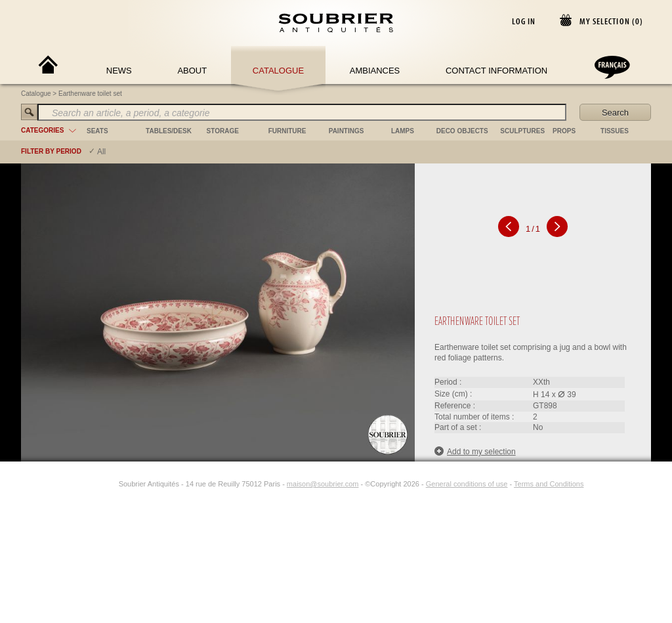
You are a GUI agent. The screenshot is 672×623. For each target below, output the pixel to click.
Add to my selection (475, 451)
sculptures (522, 131)
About (192, 71)
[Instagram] (110, 484)
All (101, 152)
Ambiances (375, 71)
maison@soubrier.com (323, 484)
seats (97, 131)
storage (223, 131)
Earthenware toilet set (90, 94)
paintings (346, 131)
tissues (615, 131)
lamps (403, 131)
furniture (287, 131)
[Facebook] (95, 484)
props (564, 131)
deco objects (462, 131)
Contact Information (496, 71)
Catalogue (278, 71)
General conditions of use (467, 484)
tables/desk (169, 131)
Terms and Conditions (549, 484)
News (119, 71)
